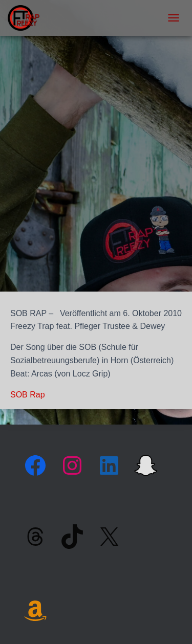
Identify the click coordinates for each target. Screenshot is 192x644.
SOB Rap (28, 395)
